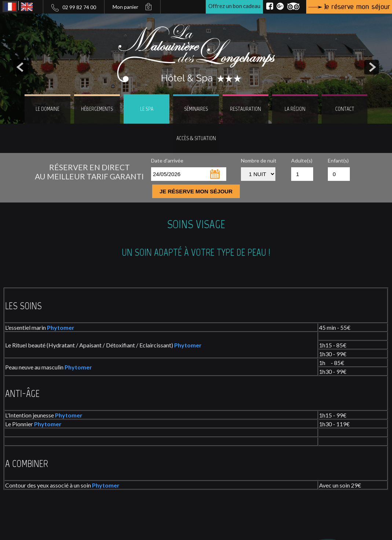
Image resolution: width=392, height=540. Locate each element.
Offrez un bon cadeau (234, 6)
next (371, 67)
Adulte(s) (302, 160)
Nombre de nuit (259, 160)
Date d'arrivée (167, 160)
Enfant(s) (338, 160)
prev (21, 67)
